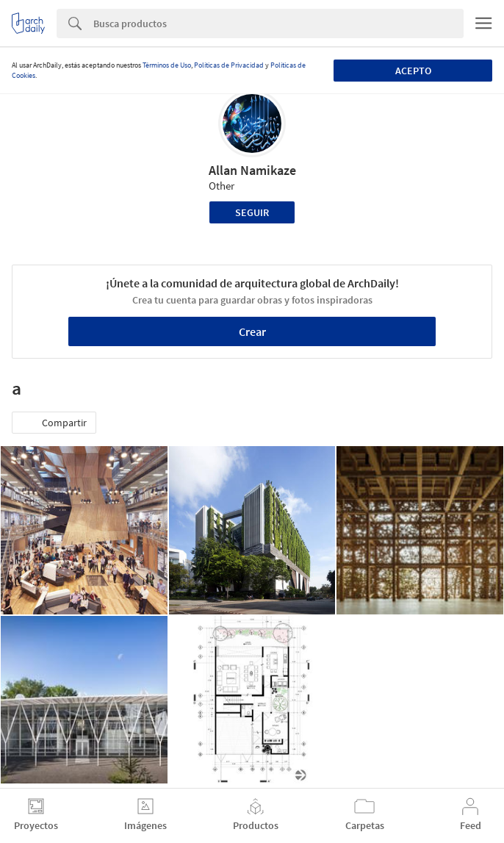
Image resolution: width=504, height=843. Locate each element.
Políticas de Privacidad (229, 65)
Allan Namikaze (252, 170)
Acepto (413, 71)
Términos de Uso (167, 65)
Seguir (252, 212)
